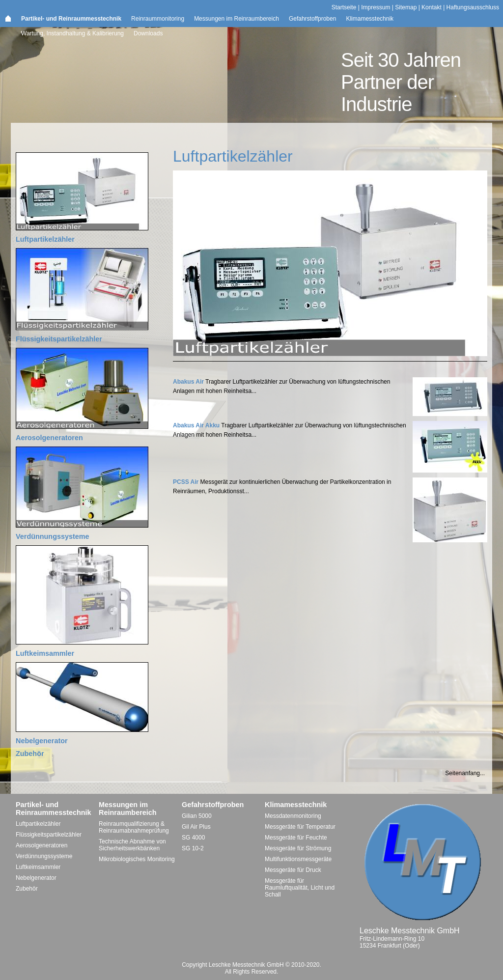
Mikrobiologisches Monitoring (137, 859)
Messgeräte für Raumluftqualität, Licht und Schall (300, 888)
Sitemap (406, 7)
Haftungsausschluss (473, 7)
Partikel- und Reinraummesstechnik (71, 19)
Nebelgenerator (42, 741)
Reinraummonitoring (158, 19)
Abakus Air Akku (196, 425)
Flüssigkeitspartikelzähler (59, 339)
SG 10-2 (193, 848)
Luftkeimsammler (45, 653)
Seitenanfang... (465, 773)
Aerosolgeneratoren (49, 438)
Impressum (376, 7)
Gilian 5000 (197, 816)
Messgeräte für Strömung (298, 848)
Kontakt (432, 7)
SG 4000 (193, 838)
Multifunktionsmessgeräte (298, 859)
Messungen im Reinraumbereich (237, 19)
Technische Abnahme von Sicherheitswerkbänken (132, 845)
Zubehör (30, 754)
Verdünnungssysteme (53, 536)
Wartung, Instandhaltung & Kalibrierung (72, 33)
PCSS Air (186, 482)
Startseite (344, 7)
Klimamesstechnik (370, 19)
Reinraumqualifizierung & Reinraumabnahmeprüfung (134, 827)
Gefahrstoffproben (313, 19)
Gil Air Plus (196, 827)
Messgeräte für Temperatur (300, 827)
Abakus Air (188, 382)
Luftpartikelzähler (45, 239)
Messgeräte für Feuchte (296, 838)
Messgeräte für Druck (293, 870)
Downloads (148, 33)
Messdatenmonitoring (293, 816)
